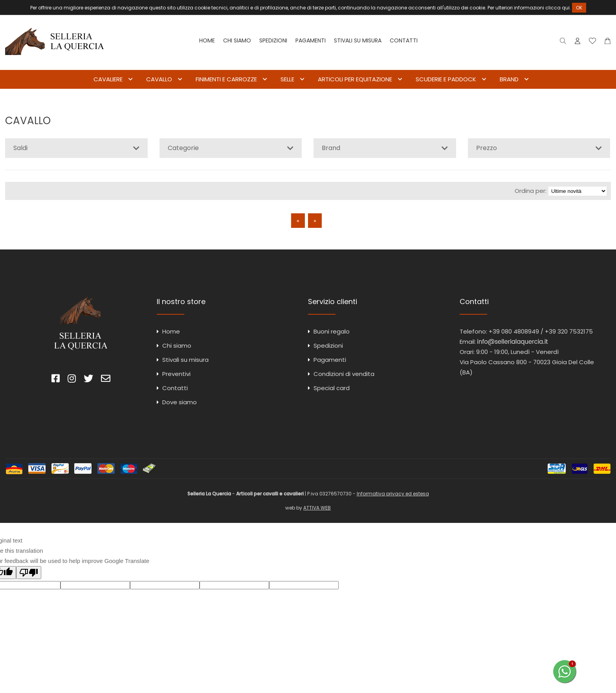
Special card (332, 388)
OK (579, 8)
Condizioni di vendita (344, 374)
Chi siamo (237, 40)
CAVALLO (159, 79)
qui (566, 8)
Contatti (404, 40)
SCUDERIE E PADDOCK (446, 79)
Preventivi (176, 374)
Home (207, 40)
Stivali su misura (358, 40)
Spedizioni (273, 40)
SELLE (287, 79)
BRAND (509, 79)
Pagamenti (311, 40)
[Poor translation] (29, 573)
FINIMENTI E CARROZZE (226, 79)
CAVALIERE (108, 79)
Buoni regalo (332, 331)
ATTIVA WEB (317, 508)
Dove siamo (180, 402)
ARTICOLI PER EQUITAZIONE (355, 79)
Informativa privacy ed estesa (393, 494)
